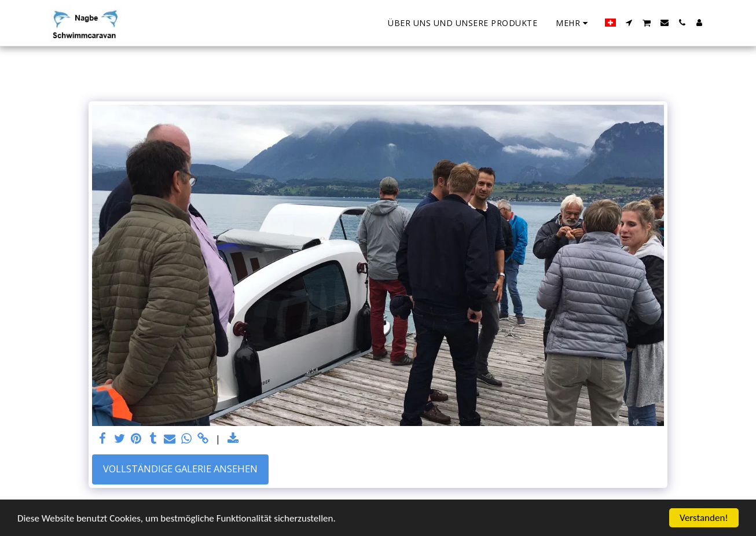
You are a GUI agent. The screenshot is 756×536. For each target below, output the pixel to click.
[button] (629, 23)
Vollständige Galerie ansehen (180, 469)
